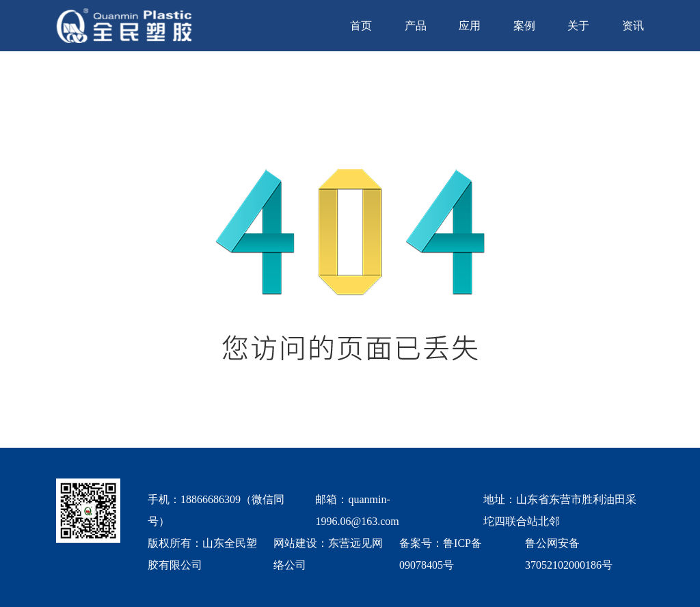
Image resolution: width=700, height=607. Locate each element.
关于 (578, 26)
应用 (470, 26)
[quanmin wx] (88, 527)
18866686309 (211, 499)
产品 (416, 26)
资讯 (633, 26)
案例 (524, 26)
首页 (361, 26)
